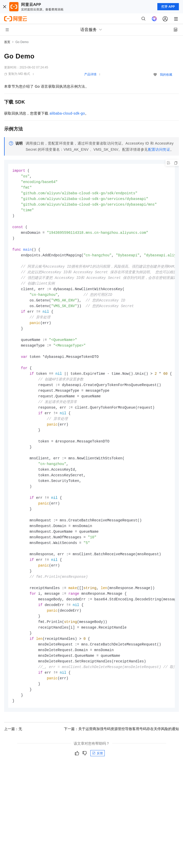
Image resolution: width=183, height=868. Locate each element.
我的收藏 (166, 75)
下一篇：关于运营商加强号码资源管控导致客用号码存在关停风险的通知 (121, 753)
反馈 (98, 778)
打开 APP (168, 7)
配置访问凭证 (159, 149)
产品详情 (90, 74)
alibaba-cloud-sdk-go (67, 113)
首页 (7, 42)
